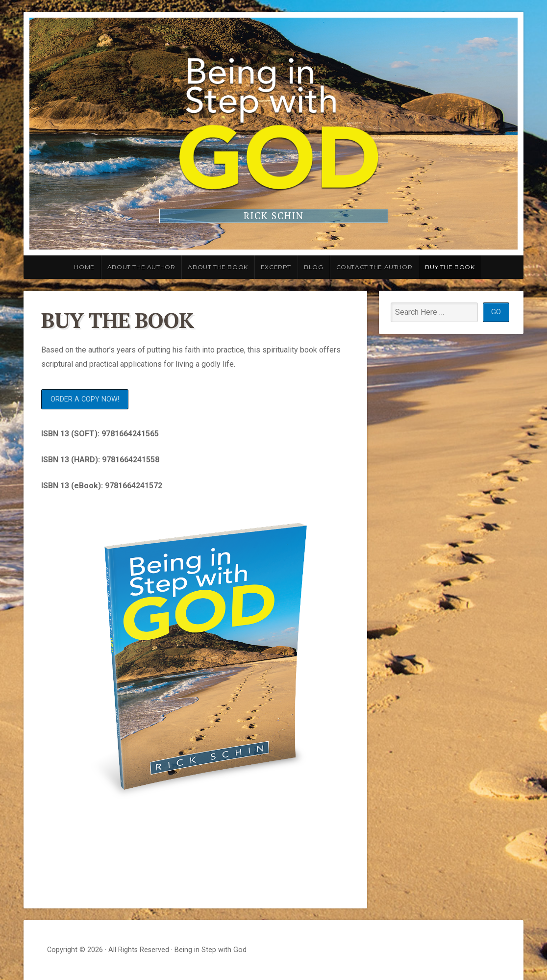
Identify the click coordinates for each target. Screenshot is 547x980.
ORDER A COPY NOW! (85, 399)
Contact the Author (374, 267)
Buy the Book (450, 267)
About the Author (141, 267)
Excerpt (276, 267)
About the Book (218, 267)
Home (84, 267)
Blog (313, 267)
